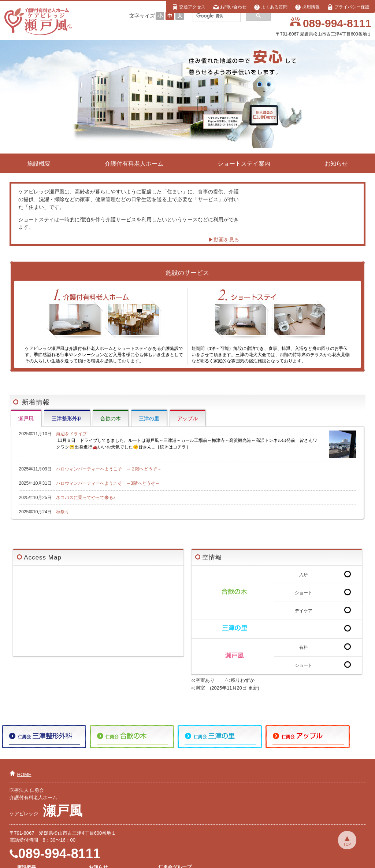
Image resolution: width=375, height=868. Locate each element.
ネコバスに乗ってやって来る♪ (86, 498)
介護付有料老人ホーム (134, 164)
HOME (24, 774)
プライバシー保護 (348, 7)
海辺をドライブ (206, 441)
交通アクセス (189, 7)
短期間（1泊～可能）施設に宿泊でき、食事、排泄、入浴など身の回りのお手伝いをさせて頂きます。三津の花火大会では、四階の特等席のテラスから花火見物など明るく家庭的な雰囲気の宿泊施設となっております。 (271, 326)
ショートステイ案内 (244, 164)
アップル (187, 418)
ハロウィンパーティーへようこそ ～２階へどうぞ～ (109, 469)
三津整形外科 (67, 418)
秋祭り (63, 512)
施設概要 (39, 164)
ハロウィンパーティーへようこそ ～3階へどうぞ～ (108, 483)
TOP (347, 844)
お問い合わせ (230, 7)
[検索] (216, 16)
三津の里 (149, 418)
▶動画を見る (223, 240)
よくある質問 (271, 7)
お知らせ (336, 164)
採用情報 (307, 7)
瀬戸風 (26, 418)
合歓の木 (111, 418)
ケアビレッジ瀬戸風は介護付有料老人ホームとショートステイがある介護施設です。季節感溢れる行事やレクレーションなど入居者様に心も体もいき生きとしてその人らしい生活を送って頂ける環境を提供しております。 (104, 326)
